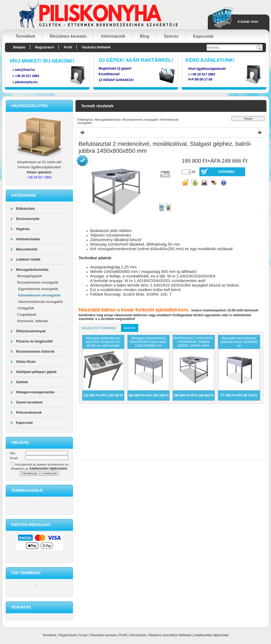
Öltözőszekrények (31, 331)
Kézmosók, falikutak (33, 321)
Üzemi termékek (29, 402)
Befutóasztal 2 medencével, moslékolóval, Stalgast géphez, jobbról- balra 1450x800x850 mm (193, 344)
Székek (22, 382)
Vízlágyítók (26, 308)
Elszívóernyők (28, 219)
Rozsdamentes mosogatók (38, 282)
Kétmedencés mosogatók (39, 295)
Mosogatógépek (30, 276)
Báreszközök (27, 249)
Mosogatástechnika (32, 270)
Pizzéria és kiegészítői (34, 341)
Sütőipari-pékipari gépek (36, 372)
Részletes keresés (103, 635)
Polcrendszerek (29, 412)
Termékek (49, 635)
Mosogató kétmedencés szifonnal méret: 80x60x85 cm (239, 342)
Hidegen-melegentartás (35, 392)
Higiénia (23, 229)
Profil (123, 635)
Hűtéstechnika (28, 239)
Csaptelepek (27, 315)
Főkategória (85, 120)
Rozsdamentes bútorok (35, 351)
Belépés (19, 47)
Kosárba (227, 172)
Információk (137, 635)
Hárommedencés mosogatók (40, 302)
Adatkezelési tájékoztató (211, 635)
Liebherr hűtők (28, 259)
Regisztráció (68, 635)
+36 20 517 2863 (203, 74)
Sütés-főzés (26, 362)
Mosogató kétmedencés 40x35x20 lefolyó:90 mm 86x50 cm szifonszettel (103, 342)
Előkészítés (26, 209)
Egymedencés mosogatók (38, 289)
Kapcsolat (24, 423)
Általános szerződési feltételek (170, 635)
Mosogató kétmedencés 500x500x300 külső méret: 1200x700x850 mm (148, 342)
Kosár (83, 635)
